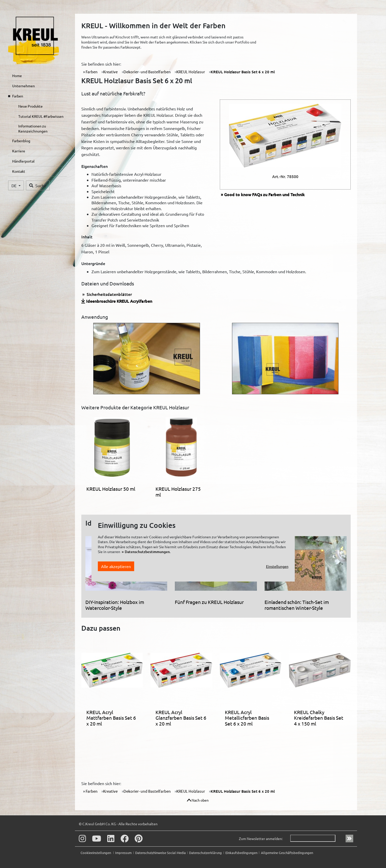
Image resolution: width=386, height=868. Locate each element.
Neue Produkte (30, 106)
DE (14, 185)
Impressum (123, 853)
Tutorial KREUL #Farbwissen (41, 116)
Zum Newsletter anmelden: (261, 838)
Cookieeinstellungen (96, 853)
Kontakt (19, 171)
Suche (38, 185)
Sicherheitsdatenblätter (109, 294)
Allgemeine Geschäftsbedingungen (287, 853)
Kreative (110, 72)
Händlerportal (23, 161)
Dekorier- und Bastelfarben (147, 72)
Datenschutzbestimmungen (147, 552)
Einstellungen (277, 566)
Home (17, 76)
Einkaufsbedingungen (241, 853)
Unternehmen (24, 86)
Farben (18, 96)
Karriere (19, 151)
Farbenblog (21, 141)
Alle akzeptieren (116, 566)
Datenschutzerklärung (205, 853)
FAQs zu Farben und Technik (264, 194)
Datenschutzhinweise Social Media (160, 853)
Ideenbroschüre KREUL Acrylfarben (119, 301)
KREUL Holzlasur (191, 72)
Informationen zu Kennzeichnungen (33, 128)
